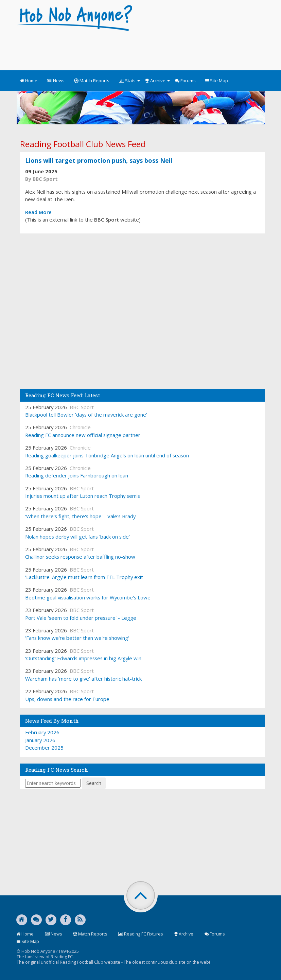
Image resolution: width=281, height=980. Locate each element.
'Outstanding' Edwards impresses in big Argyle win (83, 658)
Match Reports (92, 81)
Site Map (217, 81)
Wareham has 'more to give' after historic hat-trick (83, 679)
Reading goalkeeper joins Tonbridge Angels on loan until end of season (107, 455)
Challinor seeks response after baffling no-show (80, 557)
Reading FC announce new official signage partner (83, 435)
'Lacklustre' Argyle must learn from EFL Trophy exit (84, 577)
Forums (185, 81)
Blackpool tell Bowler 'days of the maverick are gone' (86, 415)
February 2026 (42, 732)
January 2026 (40, 740)
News (56, 81)
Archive (157, 81)
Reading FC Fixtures (140, 934)
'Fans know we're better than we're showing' (77, 638)
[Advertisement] (140, 48)
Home (29, 81)
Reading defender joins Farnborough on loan (77, 475)
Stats (129, 81)
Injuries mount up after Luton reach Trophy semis (83, 496)
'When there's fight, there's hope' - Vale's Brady (80, 516)
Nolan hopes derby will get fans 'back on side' (77, 537)
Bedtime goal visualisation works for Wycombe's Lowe (88, 597)
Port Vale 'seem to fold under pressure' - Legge (81, 618)
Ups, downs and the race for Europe (67, 699)
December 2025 (44, 748)
